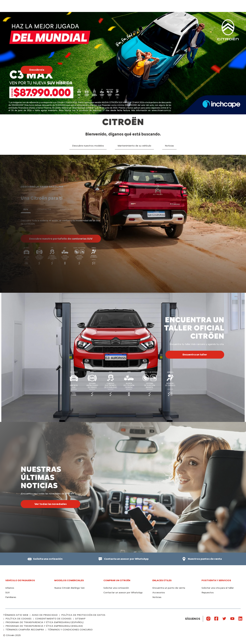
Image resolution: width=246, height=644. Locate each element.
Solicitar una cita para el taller (218, 588)
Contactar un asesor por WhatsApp (123, 593)
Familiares (11, 597)
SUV (7, 593)
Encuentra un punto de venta (169, 588)
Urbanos (10, 588)
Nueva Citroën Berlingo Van (69, 588)
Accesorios (159, 593)
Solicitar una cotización (116, 588)
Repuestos (208, 593)
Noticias (157, 597)
